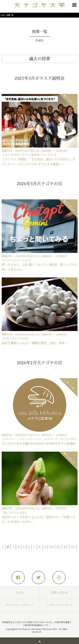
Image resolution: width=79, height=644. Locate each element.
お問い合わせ (59, 593)
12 (66, 547)
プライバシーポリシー (20, 605)
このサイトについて (59, 605)
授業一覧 (10, 15)
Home (3, 15)
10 (51, 547)
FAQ (20, 593)
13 (73, 547)
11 (58, 547)
